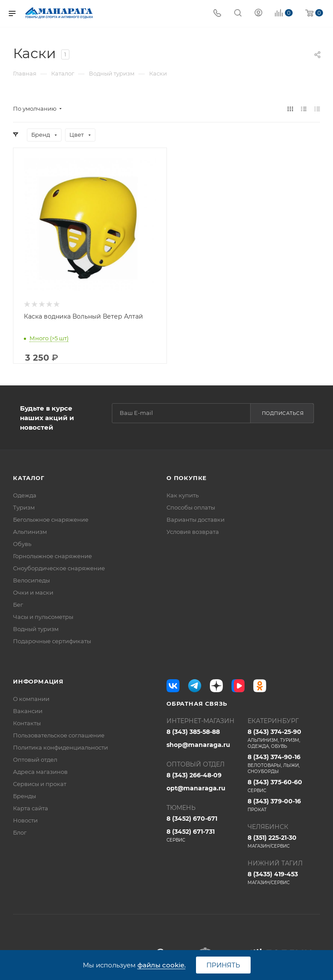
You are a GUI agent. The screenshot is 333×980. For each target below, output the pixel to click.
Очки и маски (33, 592)
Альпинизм (30, 532)
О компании (31, 699)
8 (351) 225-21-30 (284, 842)
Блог (20, 832)
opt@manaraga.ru (196, 788)
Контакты (27, 723)
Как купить (183, 495)
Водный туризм (36, 629)
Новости (25, 820)
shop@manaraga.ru (198, 745)
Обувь (22, 544)
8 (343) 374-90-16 (284, 764)
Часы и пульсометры (43, 617)
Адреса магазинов (40, 772)
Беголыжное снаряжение (51, 520)
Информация (38, 681)
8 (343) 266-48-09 (194, 775)
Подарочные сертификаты (52, 641)
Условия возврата (193, 532)
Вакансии (28, 711)
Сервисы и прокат (40, 784)
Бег (18, 605)
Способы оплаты (191, 507)
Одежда (25, 495)
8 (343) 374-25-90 (284, 739)
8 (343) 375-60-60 (284, 786)
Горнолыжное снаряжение (52, 556)
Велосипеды (31, 580)
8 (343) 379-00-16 (284, 805)
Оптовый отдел (35, 760)
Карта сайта (31, 808)
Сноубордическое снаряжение (59, 568)
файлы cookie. (162, 965)
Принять (223, 965)
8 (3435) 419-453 (284, 878)
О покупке (187, 478)
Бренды (24, 796)
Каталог (29, 478)
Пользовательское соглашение (59, 735)
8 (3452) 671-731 (203, 835)
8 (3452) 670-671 (192, 819)
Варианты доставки (196, 520)
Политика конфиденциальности (60, 747)
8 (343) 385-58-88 (193, 732)
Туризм (24, 507)
